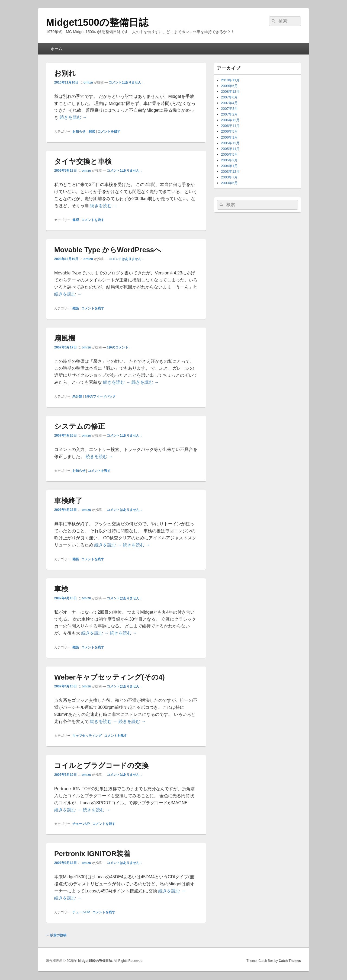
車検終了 (68, 501)
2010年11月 (230, 80)
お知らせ (79, 132)
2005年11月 (230, 149)
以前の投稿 (56, 935)
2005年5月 (229, 154)
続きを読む (73, 117)
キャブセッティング (87, 736)
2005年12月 (230, 143)
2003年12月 (230, 172)
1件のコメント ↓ (119, 347)
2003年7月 (229, 177)
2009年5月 (229, 86)
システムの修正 (80, 426)
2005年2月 (229, 160)
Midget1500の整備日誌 (97, 22)
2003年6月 (229, 183)
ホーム (56, 49)
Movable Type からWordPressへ (108, 250)
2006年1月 (229, 137)
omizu (88, 82)
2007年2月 (229, 114)
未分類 (77, 396)
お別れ (65, 73)
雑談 (92, 132)
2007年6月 (229, 97)
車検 (61, 589)
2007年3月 (229, 109)
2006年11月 (230, 126)
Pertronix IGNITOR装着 (92, 854)
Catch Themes (290, 961)
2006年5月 (229, 131)
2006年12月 (230, 120)
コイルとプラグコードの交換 (101, 766)
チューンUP (81, 824)
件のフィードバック (100, 396)
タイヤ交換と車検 (83, 161)
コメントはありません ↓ (126, 82)
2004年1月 (229, 166)
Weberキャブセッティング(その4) (110, 677)
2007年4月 (229, 103)
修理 (76, 220)
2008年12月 (230, 92)
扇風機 (65, 338)
